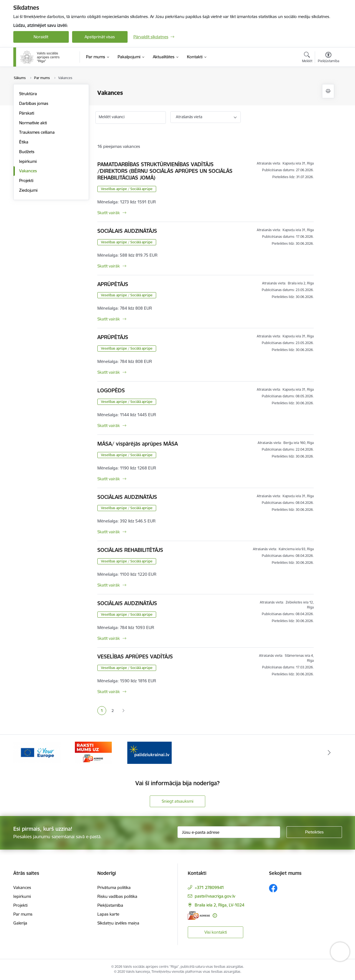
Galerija (20, 923)
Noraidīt (41, 37)
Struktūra (28, 94)
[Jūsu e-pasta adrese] (229, 832)
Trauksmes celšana (37, 132)
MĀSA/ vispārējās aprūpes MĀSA (138, 444)
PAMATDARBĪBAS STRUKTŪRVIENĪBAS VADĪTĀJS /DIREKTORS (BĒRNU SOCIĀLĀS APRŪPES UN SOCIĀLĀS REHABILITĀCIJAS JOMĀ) (165, 171)
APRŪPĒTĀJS (113, 284)
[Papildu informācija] (215, 915)
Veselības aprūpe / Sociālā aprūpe (127, 189)
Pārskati (27, 113)
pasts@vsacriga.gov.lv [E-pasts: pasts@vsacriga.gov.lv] (215, 896)
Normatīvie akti (33, 123)
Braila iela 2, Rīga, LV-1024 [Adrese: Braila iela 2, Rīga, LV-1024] (220, 905)
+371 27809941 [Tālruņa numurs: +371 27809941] (209, 887)
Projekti (26, 180)
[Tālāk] (329, 753)
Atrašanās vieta (189, 117)
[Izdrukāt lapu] (328, 91)
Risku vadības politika (117, 896)
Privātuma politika (114, 887)
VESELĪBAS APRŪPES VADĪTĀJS (135, 656)
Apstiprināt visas (100, 37)
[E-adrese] (199, 915)
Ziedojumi (28, 190)
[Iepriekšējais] (26, 753)
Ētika (24, 142)
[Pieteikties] (314, 832)
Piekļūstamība (110, 905)
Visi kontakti (216, 932)
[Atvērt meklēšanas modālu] (307, 58)
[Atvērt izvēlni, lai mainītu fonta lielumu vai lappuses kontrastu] (329, 58)
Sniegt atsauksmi (177, 801)
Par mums (23, 914)
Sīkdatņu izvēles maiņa (118, 923)
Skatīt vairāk (109, 213)
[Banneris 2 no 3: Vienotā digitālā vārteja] (93, 752)
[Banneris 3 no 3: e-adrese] (149, 752)
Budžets (27, 152)
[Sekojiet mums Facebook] (273, 888)
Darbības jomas (34, 103)
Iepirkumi (28, 161)
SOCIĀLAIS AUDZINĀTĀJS (127, 231)
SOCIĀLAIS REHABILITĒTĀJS (130, 550)
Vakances (28, 171)
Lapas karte (108, 914)
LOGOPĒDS (111, 390)
